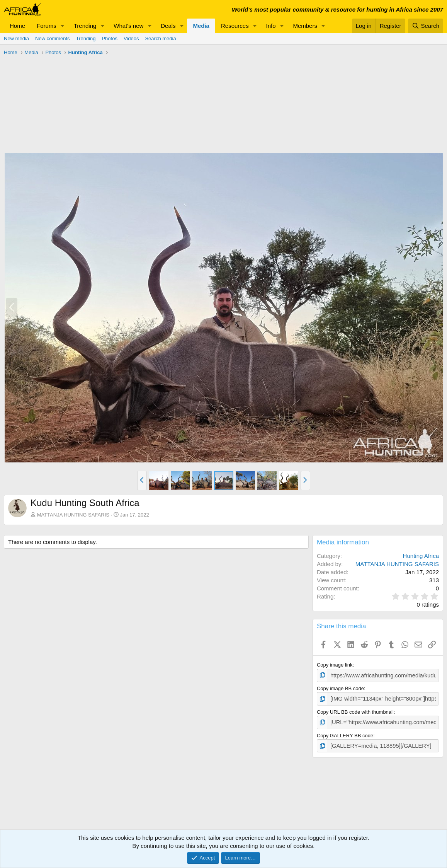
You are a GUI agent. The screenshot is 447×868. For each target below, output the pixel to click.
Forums (47, 26)
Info (271, 26)
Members (305, 26)
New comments (53, 38)
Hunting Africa (421, 556)
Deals (168, 26)
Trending (85, 26)
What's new (128, 26)
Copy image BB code (340, 688)
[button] (63, 26)
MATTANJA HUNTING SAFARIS (73, 515)
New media (16, 38)
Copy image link (335, 665)
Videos (131, 38)
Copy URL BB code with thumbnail (355, 710)
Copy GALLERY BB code (345, 732)
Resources (235, 26)
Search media (160, 38)
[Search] (426, 26)
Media (201, 26)
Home (17, 26)
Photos (109, 38)
